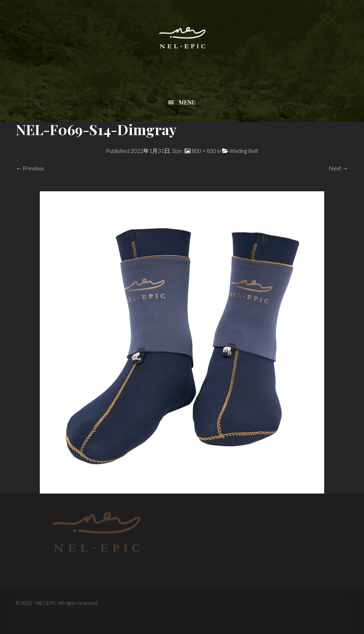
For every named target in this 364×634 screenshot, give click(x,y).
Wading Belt (244, 151)
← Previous (30, 168)
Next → (338, 168)
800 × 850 (204, 151)
